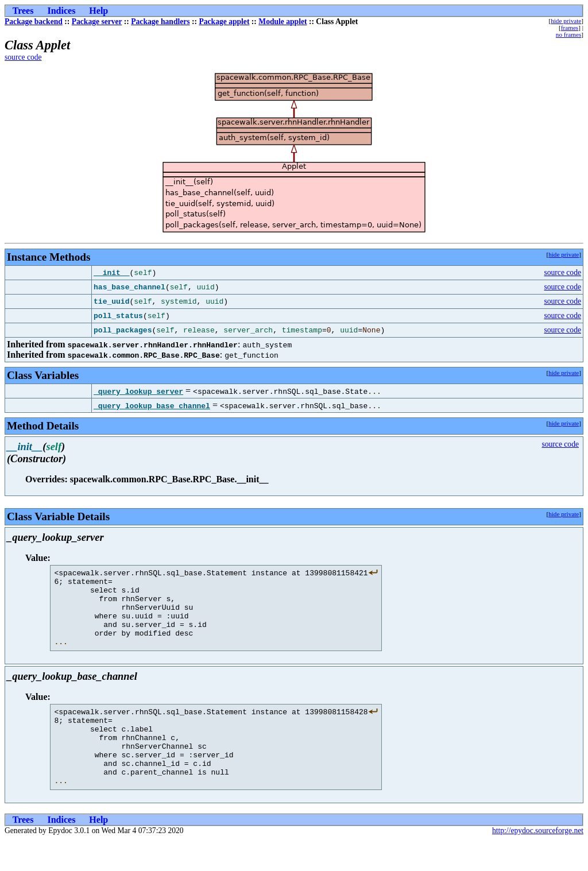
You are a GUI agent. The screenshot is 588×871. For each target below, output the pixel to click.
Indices (61, 11)
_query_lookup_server (138, 391)
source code (23, 57)
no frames (568, 34)
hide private (566, 21)
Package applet (224, 22)
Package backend (34, 22)
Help (98, 11)
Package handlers (160, 22)
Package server (97, 22)
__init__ (111, 273)
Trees (23, 11)
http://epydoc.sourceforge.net (538, 862)
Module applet (283, 22)
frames (570, 28)
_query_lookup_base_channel (152, 405)
